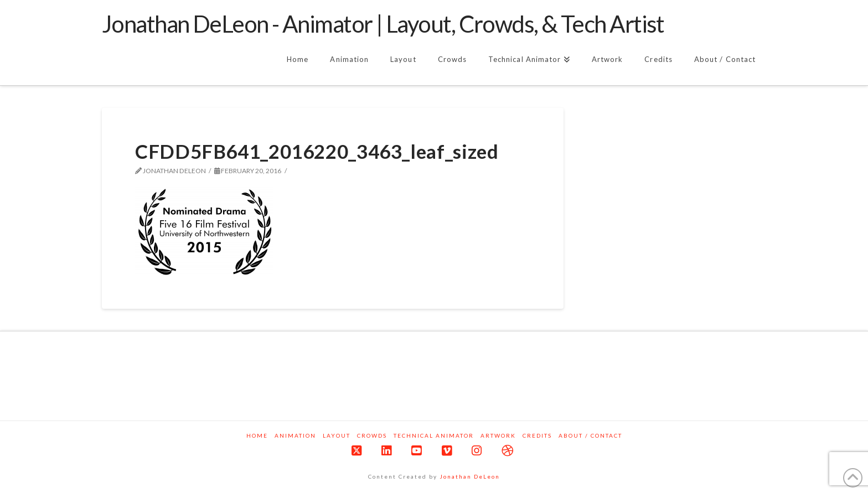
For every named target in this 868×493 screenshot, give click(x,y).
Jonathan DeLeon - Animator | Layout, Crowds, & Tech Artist (383, 24)
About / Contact (590, 435)
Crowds (372, 435)
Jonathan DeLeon (470, 476)
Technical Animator (434, 435)
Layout (337, 435)
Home (257, 435)
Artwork (498, 435)
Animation (295, 435)
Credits (537, 435)
